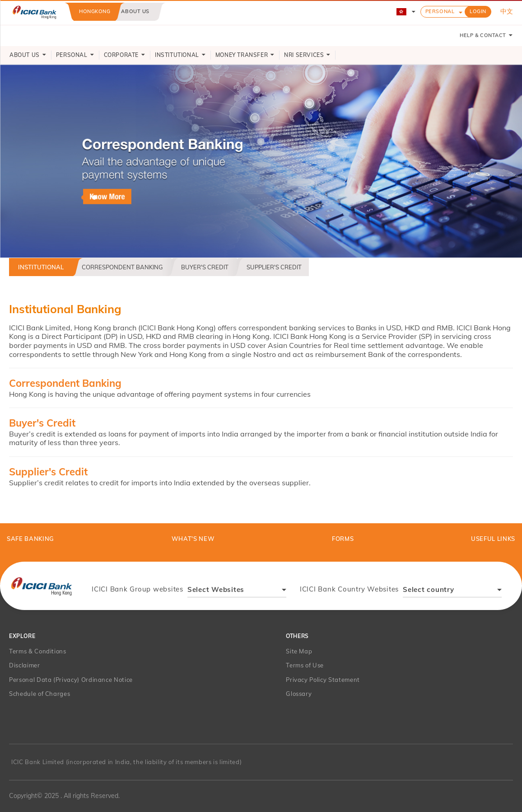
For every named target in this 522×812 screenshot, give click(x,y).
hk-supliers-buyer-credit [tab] (94, 197)
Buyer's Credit (205, 267)
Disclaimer (25, 665)
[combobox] (237, 591)
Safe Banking (30, 539)
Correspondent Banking (122, 267)
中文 (507, 11)
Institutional (41, 267)
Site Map (299, 651)
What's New (193, 539)
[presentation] (41, 586)
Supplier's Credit (274, 267)
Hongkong (95, 11)
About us (135, 11)
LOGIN (478, 11)
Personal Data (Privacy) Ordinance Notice (71, 680)
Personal (440, 11)
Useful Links (493, 539)
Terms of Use (305, 665)
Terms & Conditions (38, 651)
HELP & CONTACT (486, 35)
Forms (343, 539)
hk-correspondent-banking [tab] (84, 197)
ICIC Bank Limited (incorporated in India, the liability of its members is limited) (126, 762)
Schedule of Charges (40, 694)
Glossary (299, 694)
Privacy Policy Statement (323, 680)
